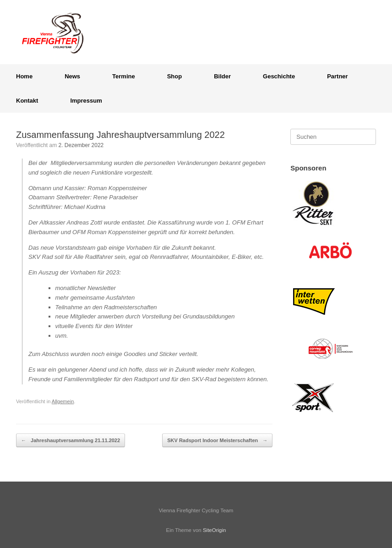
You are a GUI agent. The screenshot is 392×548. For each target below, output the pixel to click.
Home (24, 76)
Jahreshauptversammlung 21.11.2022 (71, 441)
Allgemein (63, 401)
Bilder (222, 76)
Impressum (86, 101)
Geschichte (279, 76)
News (72, 76)
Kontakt (27, 101)
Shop (175, 76)
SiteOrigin (215, 530)
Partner (338, 76)
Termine (124, 76)
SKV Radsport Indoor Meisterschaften (217, 441)
